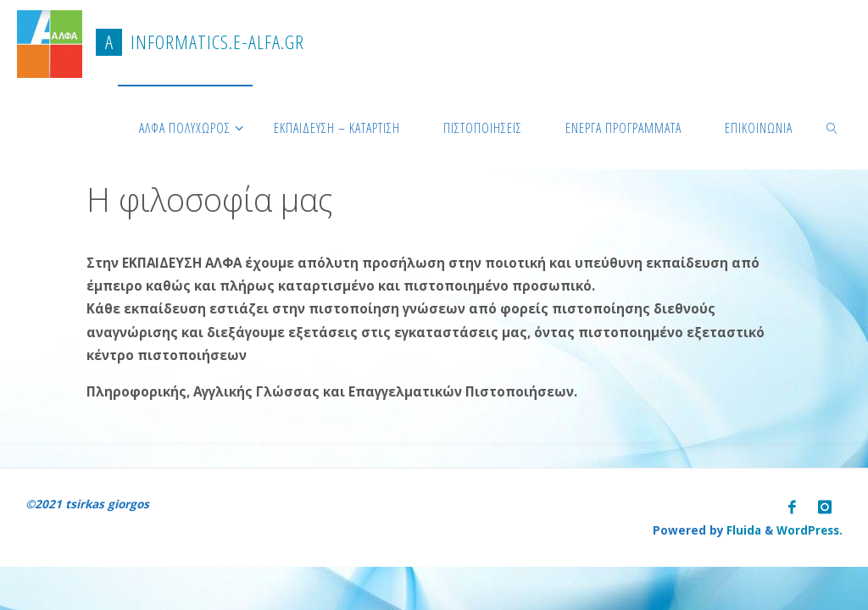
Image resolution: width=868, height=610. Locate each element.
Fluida (741, 527)
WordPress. (809, 527)
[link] (833, 127)
